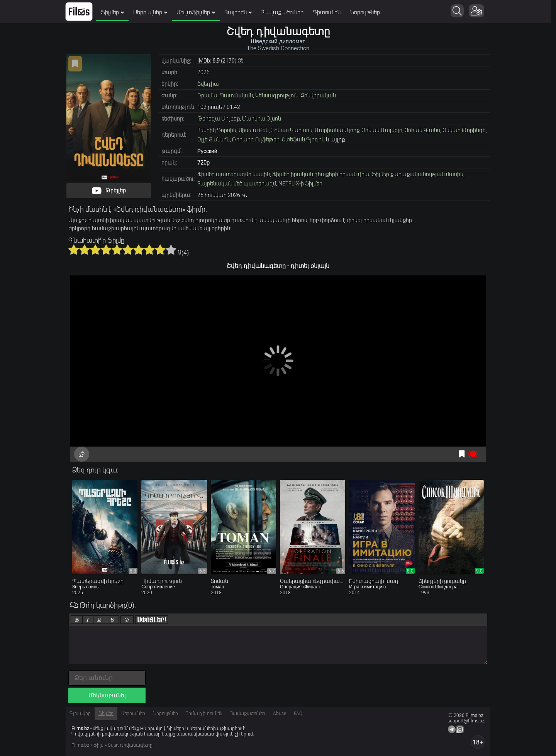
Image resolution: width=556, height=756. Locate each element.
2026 (203, 72)
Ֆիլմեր (115, 12)
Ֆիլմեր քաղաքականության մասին (418, 174)
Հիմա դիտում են (204, 714)
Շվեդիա (208, 84)
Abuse (280, 714)
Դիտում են (329, 12)
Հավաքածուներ (285, 12)
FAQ (298, 714)
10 (171, 250)
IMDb (204, 61)
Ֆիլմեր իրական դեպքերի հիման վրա (321, 174)
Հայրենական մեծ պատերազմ (237, 183)
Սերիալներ (153, 12)
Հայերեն (240, 12)
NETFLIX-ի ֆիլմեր (300, 183)
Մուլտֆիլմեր (198, 12)
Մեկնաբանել (107, 695)
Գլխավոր (80, 714)
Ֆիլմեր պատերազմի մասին (234, 174)
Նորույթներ (367, 12)
